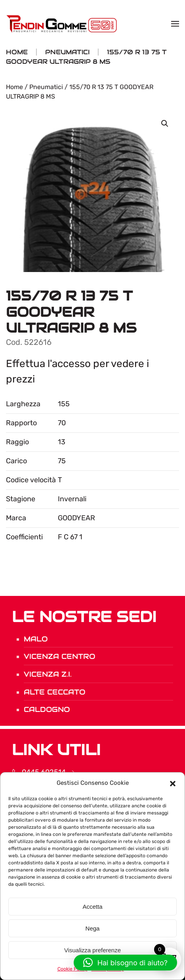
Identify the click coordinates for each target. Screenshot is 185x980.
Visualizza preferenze (92, 950)
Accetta (92, 907)
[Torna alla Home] (63, 24)
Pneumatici (46, 87)
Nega (93, 928)
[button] (173, 783)
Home (14, 87)
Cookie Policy (72, 969)
